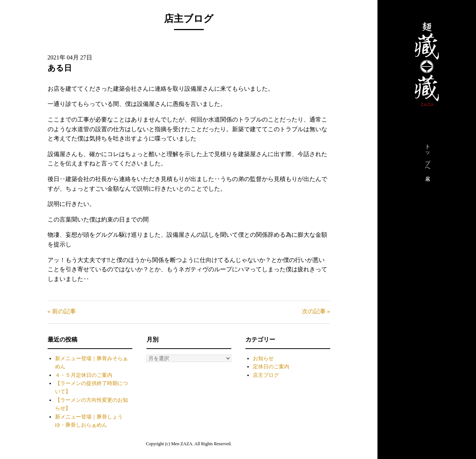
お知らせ (263, 358)
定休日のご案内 (271, 367)
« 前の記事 (62, 311)
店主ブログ (266, 375)
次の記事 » (316, 311)
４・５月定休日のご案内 (84, 375)
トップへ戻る (427, 161)
